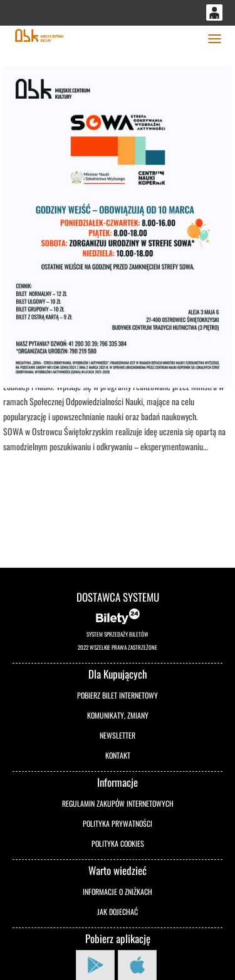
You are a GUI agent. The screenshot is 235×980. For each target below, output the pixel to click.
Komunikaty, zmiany (118, 715)
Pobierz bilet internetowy (118, 695)
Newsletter (118, 735)
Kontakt (118, 755)
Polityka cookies (118, 843)
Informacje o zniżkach (118, 892)
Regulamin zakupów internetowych (118, 803)
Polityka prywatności (118, 823)
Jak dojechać (118, 912)
